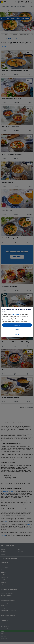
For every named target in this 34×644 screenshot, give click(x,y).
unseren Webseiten (15, 314)
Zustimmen (17, 325)
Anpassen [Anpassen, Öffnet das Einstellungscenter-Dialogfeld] (17, 330)
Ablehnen (17, 334)
